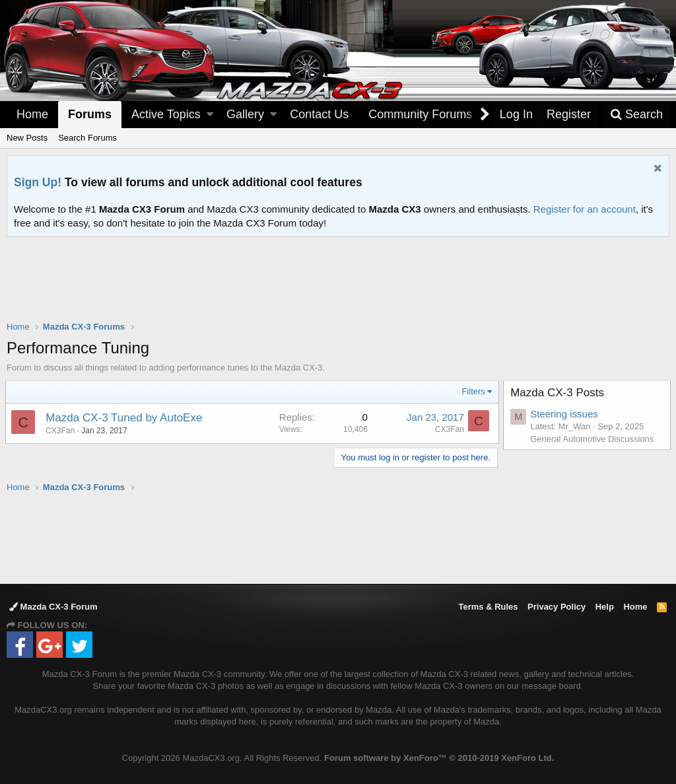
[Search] (636, 115)
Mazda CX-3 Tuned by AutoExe (125, 418)
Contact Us (319, 114)
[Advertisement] (338, 273)
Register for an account (585, 209)
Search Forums (87, 138)
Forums (90, 114)
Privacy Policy (557, 607)
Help (605, 607)
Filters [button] (472, 391)
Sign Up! (38, 182)
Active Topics (166, 114)
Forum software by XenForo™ (439, 758)
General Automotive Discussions (593, 439)
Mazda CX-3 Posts (558, 393)
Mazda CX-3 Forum (53, 607)
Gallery (245, 114)
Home (32, 114)
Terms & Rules (488, 607)
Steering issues (565, 414)
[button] (210, 115)
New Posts (27, 138)
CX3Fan (448, 429)
